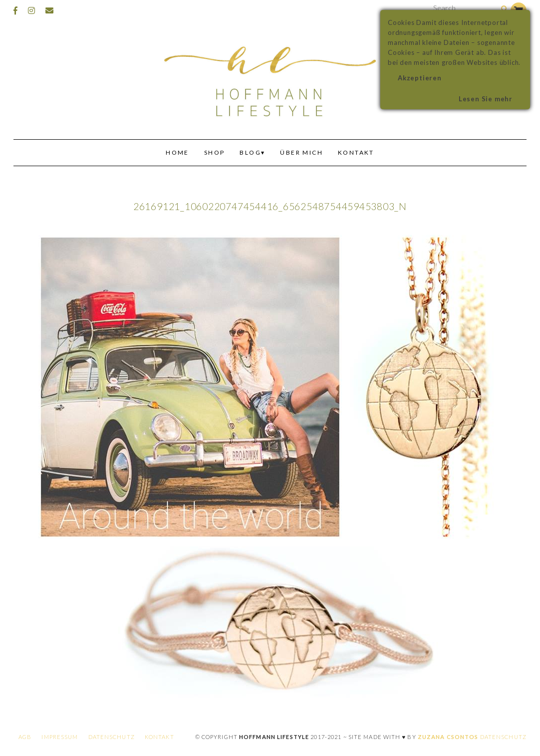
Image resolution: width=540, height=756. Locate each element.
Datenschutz (112, 737)
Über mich (301, 152)
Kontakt (356, 152)
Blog (250, 152)
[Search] (504, 9)
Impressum (60, 737)
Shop (215, 152)
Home (177, 152)
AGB (25, 737)
